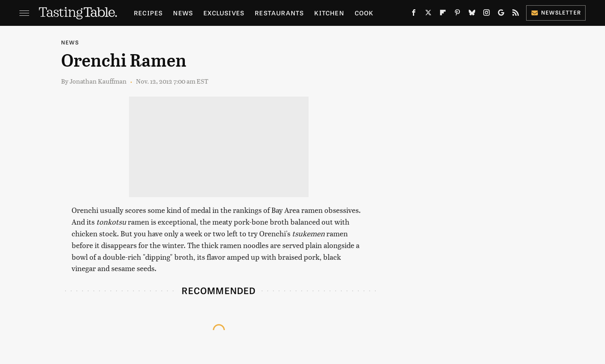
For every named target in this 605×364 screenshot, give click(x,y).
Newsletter (556, 12)
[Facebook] (414, 14)
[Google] (501, 14)
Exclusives (224, 13)
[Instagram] (487, 14)
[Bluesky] (472, 14)
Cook (364, 13)
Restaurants (279, 13)
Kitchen (329, 13)
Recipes (148, 13)
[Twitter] (428, 14)
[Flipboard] (443, 14)
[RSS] (516, 14)
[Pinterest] (457, 14)
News (183, 13)
